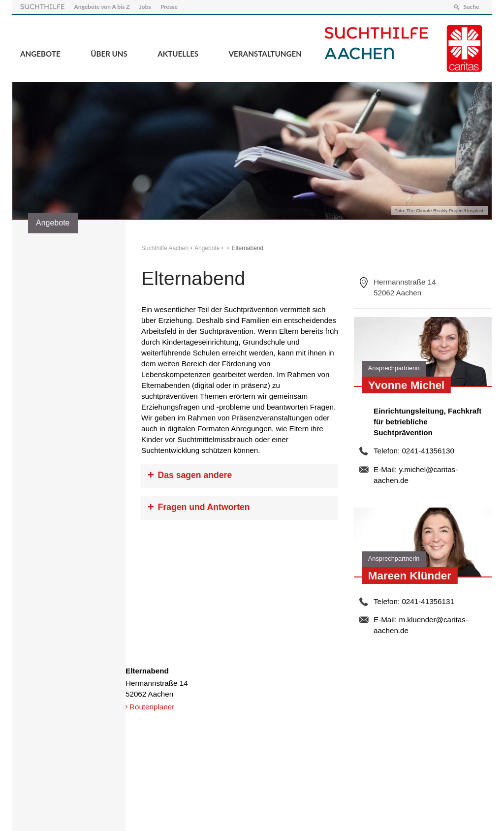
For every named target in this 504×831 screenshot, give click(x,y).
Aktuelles (178, 54)
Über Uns (109, 54)
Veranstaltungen (265, 54)
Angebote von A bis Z (102, 7)
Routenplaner (152, 707)
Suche (471, 7)
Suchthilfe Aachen (165, 248)
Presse (169, 7)
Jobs (145, 7)
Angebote (40, 54)
